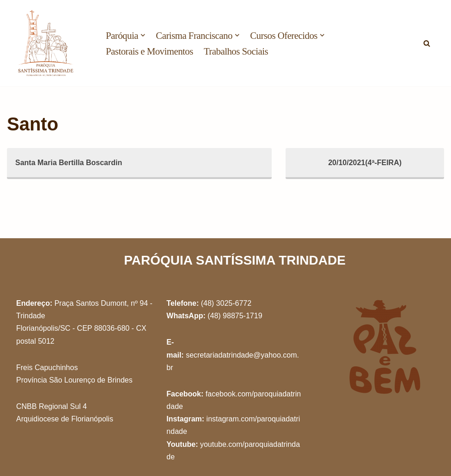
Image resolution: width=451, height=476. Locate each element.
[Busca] (427, 43)
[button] (143, 35)
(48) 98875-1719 (235, 316)
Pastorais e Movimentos (149, 51)
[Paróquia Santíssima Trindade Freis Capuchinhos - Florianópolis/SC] (46, 43)
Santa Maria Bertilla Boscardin (69, 163)
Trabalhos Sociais (236, 51)
